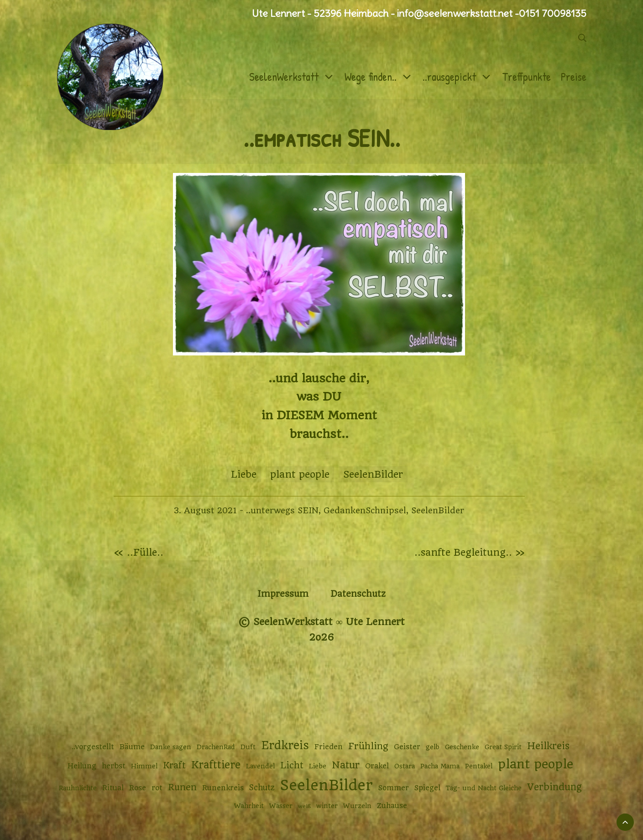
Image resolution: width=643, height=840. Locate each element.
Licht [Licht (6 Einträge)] (292, 765)
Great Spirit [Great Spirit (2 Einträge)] (503, 747)
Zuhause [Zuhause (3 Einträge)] (392, 806)
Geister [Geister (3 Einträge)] (407, 747)
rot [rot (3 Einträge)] (157, 788)
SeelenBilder (373, 474)
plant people (300, 474)
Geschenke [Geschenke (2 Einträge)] (462, 747)
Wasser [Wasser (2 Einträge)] (281, 806)
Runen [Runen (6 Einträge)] (182, 787)
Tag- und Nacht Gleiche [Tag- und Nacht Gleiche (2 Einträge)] (484, 788)
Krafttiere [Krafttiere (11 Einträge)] (216, 765)
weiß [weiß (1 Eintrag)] (304, 806)
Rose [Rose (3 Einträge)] (138, 788)
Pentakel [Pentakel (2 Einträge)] (479, 766)
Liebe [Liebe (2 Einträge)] (318, 766)
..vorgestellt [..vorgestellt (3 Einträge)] (93, 747)
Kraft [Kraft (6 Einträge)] (174, 765)
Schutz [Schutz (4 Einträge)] (262, 788)
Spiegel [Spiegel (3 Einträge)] (427, 788)
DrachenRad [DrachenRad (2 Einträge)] (216, 747)
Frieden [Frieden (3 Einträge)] (329, 747)
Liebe (244, 474)
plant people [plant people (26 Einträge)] (536, 764)
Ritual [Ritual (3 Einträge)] (113, 788)
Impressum (283, 594)
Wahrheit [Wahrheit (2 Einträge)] (249, 806)
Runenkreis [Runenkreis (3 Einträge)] (223, 788)
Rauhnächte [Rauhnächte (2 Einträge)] (78, 788)
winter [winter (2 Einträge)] (327, 806)
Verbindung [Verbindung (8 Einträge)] (554, 787)
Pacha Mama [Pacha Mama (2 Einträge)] (440, 766)
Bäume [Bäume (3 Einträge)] (132, 747)
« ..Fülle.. (139, 552)
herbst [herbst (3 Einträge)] (114, 766)
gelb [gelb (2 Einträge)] (433, 747)
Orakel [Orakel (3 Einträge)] (377, 766)
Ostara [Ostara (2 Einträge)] (405, 766)
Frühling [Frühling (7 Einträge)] (368, 746)
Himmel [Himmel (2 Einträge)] (144, 766)
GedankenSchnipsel (365, 510)
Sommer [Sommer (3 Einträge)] (394, 788)
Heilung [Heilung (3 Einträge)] (82, 766)
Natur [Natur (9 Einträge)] (346, 765)
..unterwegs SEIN (282, 510)
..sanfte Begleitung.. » (470, 552)
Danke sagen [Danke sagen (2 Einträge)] (171, 747)
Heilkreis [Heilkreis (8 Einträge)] (548, 746)
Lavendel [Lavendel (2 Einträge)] (260, 766)
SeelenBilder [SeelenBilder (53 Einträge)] (327, 785)
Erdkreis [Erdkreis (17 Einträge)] (285, 745)
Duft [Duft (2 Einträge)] (248, 747)
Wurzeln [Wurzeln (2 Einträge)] (357, 806)
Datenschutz (358, 594)
